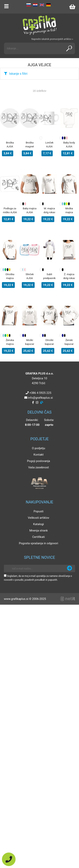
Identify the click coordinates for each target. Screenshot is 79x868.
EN (42, 5)
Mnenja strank (39, 531)
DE (48, 5)
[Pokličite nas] (9, 859)
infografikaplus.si (40, 398)
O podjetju (39, 448)
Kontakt (39, 455)
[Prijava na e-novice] (69, 568)
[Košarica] (72, 7)
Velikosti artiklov (39, 518)
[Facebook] (33, 403)
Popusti (39, 511)
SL (29, 5)
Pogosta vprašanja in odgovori (39, 543)
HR (35, 5)
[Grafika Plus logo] (39, 25)
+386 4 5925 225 (40, 393)
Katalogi (39, 524)
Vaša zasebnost (39, 467)
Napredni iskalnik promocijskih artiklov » (52, 39)
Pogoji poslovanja (39, 461)
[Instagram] (37, 403)
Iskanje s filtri (18, 74)
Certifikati (39, 537)
